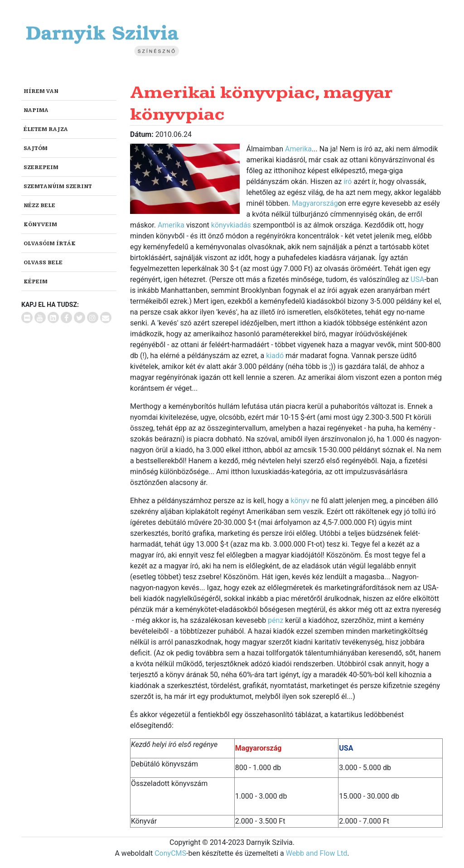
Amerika (298, 149)
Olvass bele (43, 263)
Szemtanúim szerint (58, 187)
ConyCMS (170, 853)
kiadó (275, 356)
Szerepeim (41, 167)
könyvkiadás (231, 225)
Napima (36, 110)
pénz (275, 620)
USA (417, 279)
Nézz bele (39, 206)
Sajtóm (36, 148)
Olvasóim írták (50, 244)
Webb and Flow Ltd (317, 853)
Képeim (36, 282)
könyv (300, 501)
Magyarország (315, 203)
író (348, 182)
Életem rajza (46, 129)
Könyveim (40, 225)
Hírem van (41, 91)
